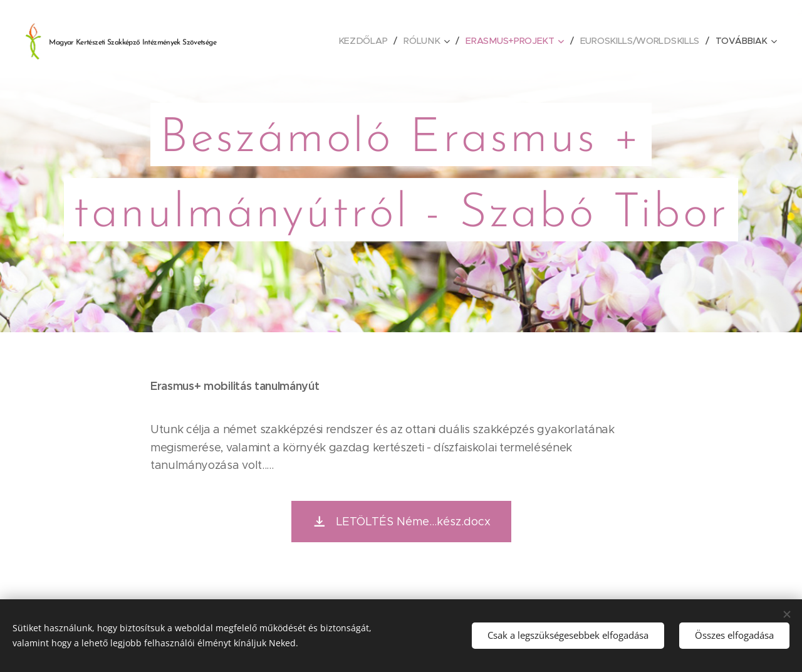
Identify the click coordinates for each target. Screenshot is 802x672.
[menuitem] (367, 41)
